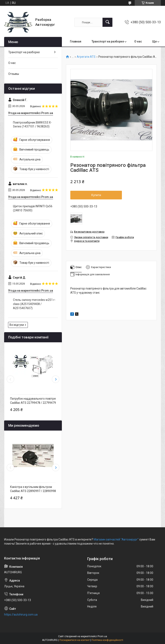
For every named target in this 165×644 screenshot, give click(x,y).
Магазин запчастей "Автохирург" (116, 539)
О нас (138, 41)
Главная (76, 41)
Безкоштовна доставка (89, 232)
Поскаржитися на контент (75, 640)
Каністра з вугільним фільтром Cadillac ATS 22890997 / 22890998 (33, 489)
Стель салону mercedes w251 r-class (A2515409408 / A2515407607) (34, 304)
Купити (96, 195)
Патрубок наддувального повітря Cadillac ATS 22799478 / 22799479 (33, 401)
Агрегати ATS (86, 57)
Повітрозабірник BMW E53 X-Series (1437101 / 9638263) (32, 125)
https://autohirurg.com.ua (21, 615)
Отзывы (14, 74)
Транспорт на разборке (108, 41)
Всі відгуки (17, 325)
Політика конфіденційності (107, 640)
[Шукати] (107, 22)
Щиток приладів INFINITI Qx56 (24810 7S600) (33, 208)
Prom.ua (102, 636)
